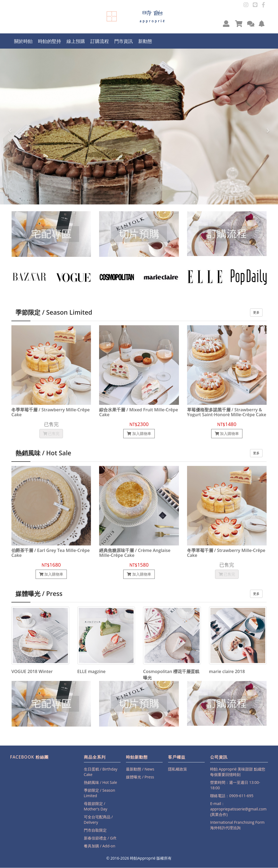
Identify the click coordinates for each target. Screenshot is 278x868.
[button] (226, 23)
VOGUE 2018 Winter (32, 671)
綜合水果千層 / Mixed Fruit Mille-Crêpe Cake (138, 412)
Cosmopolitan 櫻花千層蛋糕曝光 (171, 675)
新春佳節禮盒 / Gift (100, 838)
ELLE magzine (91, 671)
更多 (256, 312)
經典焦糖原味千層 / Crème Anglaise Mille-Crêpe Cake (135, 553)
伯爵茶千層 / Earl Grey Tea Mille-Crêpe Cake (50, 553)
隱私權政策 (178, 769)
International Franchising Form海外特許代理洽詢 (237, 825)
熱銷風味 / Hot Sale (101, 782)
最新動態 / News (140, 769)
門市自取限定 (95, 830)
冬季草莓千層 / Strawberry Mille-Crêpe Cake (51, 412)
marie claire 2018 (227, 671)
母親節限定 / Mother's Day (96, 806)
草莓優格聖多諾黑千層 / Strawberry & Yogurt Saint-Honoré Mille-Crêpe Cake (227, 412)
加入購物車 (139, 433)
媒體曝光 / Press (140, 777)
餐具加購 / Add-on (100, 846)
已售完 (51, 433)
